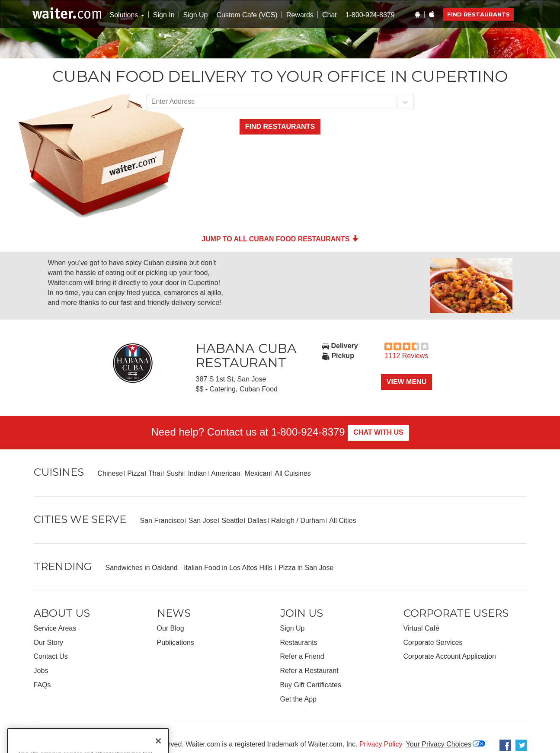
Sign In (164, 15)
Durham (312, 521)
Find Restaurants (478, 14)
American (226, 473)
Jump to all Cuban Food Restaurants (280, 239)
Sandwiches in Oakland (143, 568)
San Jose (203, 521)
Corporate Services (433, 642)
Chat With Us (378, 432)
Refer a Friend (302, 656)
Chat (330, 15)
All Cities (342, 521)
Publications (176, 642)
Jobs (41, 671)
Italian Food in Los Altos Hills (229, 568)
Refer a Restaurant (309, 671)
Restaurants (299, 642)
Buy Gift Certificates (311, 685)
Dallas (257, 521)
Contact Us (51, 656)
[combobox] (152, 102)
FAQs (42, 685)
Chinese (110, 473)
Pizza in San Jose (306, 568)
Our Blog (171, 628)
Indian (197, 473)
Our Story (48, 642)
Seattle (232, 521)
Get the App (299, 699)
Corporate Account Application (450, 656)
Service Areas (55, 628)
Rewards (300, 15)
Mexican (258, 473)
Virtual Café (421, 628)
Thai (155, 473)
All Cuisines (293, 473)
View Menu (406, 382)
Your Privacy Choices (439, 744)
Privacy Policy (381, 744)
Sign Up (196, 15)
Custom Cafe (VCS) (247, 15)
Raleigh (283, 521)
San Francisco (162, 521)
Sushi (175, 473)
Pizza (136, 473)
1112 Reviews (407, 356)
